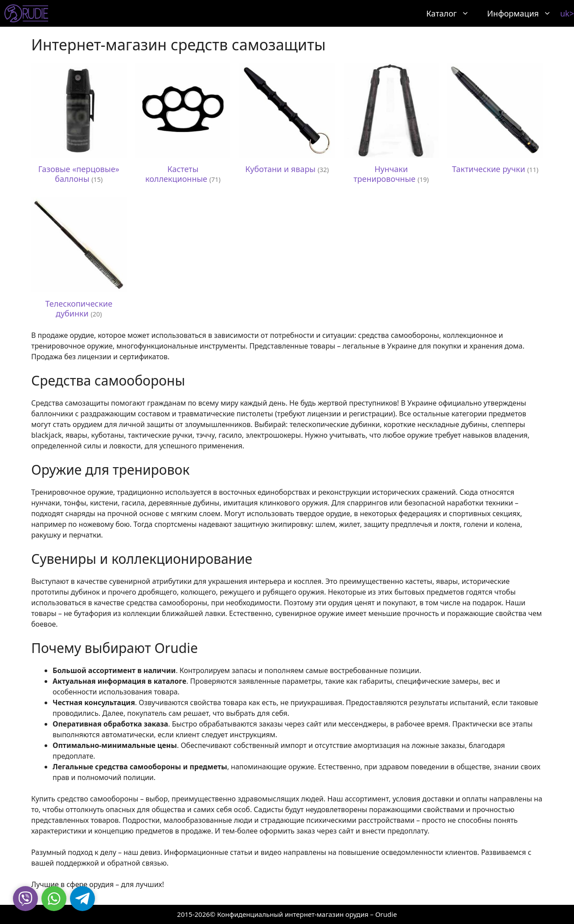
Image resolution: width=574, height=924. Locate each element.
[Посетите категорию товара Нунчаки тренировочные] (391, 126)
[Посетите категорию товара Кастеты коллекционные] (183, 126)
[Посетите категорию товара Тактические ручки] (495, 121)
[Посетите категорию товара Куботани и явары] (287, 121)
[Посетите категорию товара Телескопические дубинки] (79, 260)
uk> (567, 13)
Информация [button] (524, 13)
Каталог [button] (452, 13)
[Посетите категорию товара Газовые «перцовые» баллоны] (79, 126)
